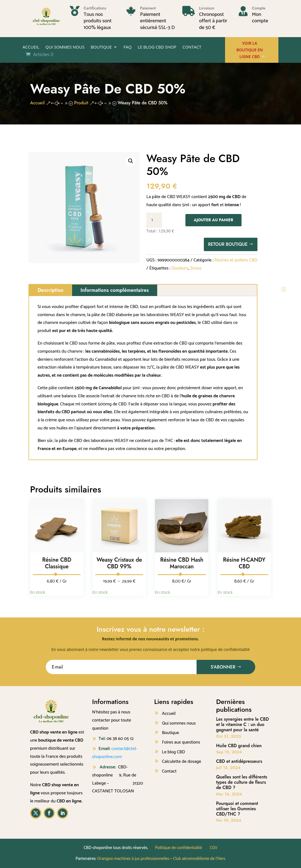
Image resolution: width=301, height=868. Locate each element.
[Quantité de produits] (154, 220)
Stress (196, 268)
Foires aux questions (181, 742)
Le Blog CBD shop (157, 47)
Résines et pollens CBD (236, 260)
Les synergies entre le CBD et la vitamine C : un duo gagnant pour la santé (243, 724)
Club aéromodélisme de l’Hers (199, 859)
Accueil (31, 47)
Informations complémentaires (114, 290)
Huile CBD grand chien (239, 746)
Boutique (101, 47)
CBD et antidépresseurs (239, 761)
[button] (131, 161)
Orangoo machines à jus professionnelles (133, 859)
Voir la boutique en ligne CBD (250, 50)
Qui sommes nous (65, 47)
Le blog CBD (174, 752)
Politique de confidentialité (179, 848)
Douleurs (180, 268)
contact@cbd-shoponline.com (115, 753)
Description (50, 290)
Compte (259, 8)
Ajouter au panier (213, 220)
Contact (192, 47)
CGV (213, 848)
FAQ (127, 47)
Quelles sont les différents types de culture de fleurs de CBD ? (242, 782)
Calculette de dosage (181, 762)
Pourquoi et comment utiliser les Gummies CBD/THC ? (237, 809)
